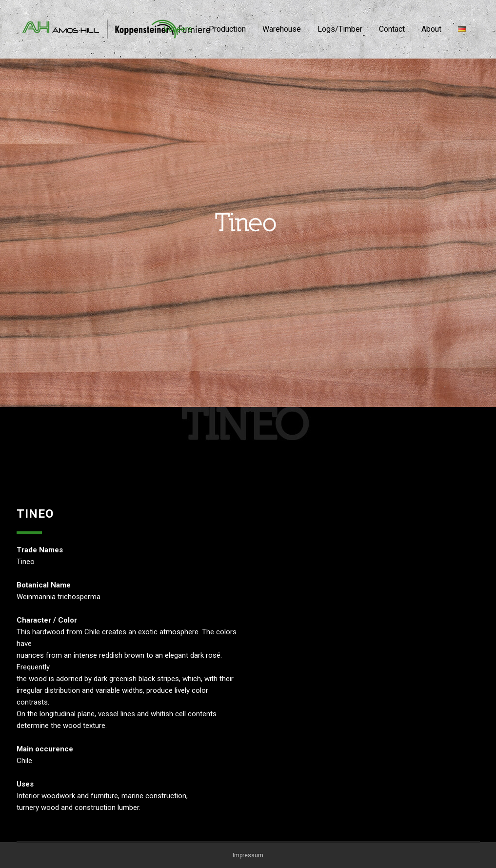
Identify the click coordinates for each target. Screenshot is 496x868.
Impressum (248, 855)
